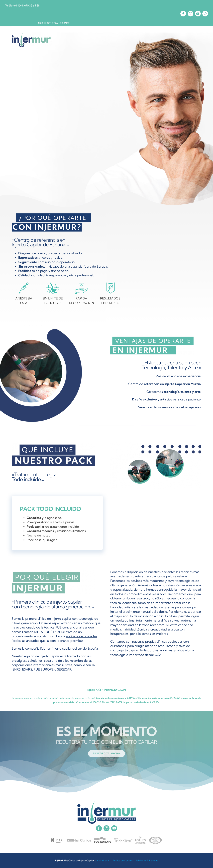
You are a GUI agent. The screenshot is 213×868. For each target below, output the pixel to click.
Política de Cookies (123, 861)
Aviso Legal (103, 861)
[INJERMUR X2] (32, 35)
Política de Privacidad (147, 861)
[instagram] (191, 14)
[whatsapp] (205, 14)
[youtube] (198, 14)
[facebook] (183, 14)
